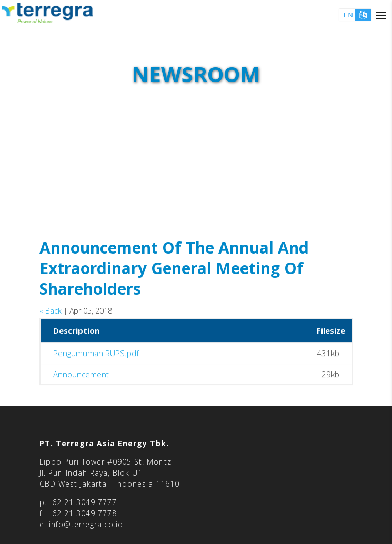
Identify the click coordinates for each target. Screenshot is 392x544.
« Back (51, 311)
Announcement (81, 375)
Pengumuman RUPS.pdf (96, 355)
